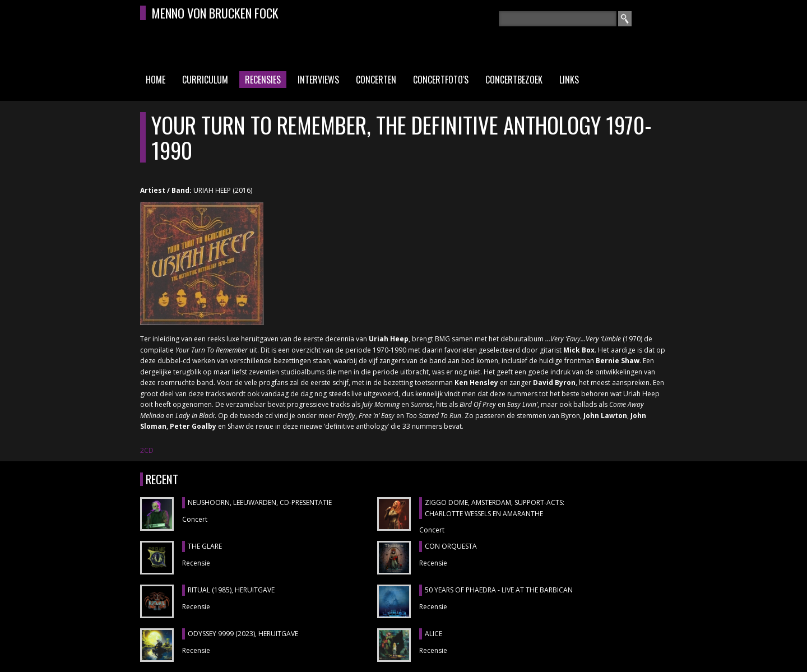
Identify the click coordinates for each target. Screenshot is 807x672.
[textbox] (558, 19)
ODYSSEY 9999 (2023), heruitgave (243, 634)
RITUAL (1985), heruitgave (231, 590)
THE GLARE (205, 546)
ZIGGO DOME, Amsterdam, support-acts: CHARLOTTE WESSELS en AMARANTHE (495, 508)
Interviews (318, 80)
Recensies (263, 80)
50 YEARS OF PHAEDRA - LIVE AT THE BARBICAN (499, 590)
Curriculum (205, 80)
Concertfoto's (441, 80)
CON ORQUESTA (451, 546)
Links (569, 80)
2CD (147, 450)
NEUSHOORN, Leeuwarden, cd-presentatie (260, 502)
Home (156, 80)
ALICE (433, 634)
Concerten (376, 80)
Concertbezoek (514, 80)
